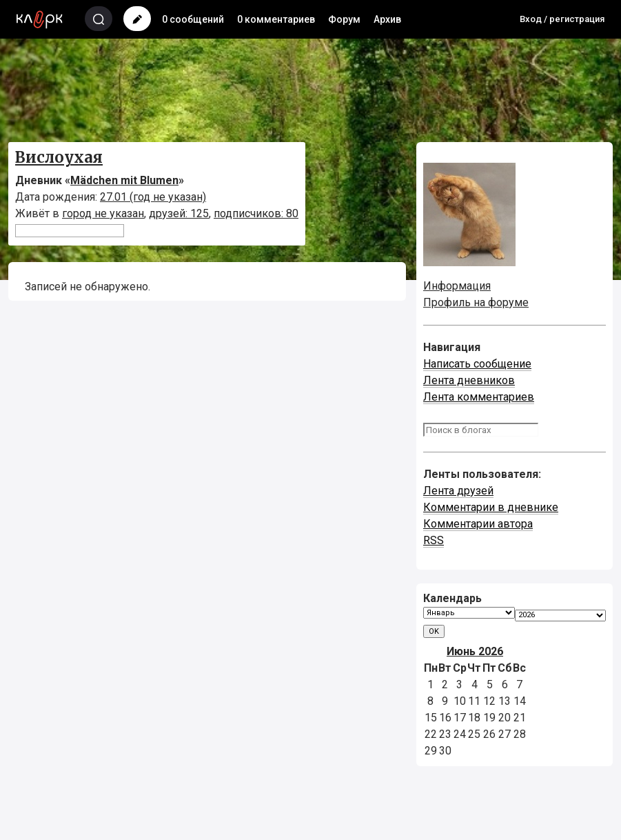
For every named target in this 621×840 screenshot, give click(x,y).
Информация (457, 286)
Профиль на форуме (476, 302)
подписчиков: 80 (256, 213)
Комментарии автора (478, 524)
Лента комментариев (479, 397)
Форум (344, 19)
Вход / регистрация (562, 19)
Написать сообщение (477, 364)
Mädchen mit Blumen (124, 180)
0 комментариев (276, 19)
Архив (387, 19)
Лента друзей (458, 491)
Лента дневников (469, 380)
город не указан (103, 213)
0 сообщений (193, 19)
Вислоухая (59, 157)
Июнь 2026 (475, 651)
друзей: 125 (179, 213)
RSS (434, 540)
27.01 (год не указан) (153, 197)
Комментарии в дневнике (491, 507)
